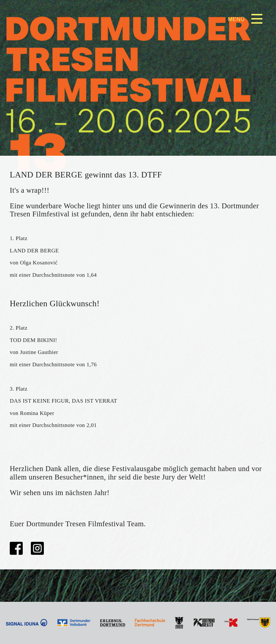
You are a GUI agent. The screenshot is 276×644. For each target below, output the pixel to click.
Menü (236, 19)
